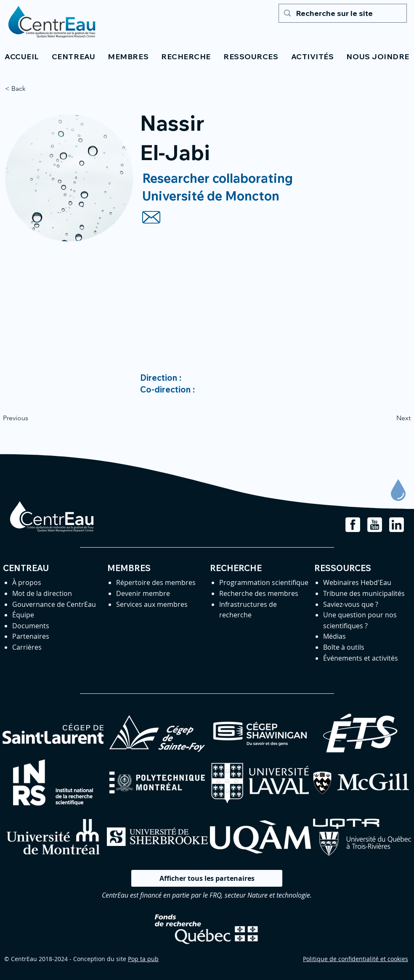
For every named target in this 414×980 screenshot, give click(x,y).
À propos (27, 582)
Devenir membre (143, 593)
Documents (31, 626)
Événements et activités (361, 658)
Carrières (27, 647)
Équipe (23, 615)
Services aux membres (152, 604)
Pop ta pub (143, 959)
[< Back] (33, 89)
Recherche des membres (259, 593)
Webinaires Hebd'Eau (357, 582)
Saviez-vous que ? (351, 604)
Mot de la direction (42, 593)
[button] (73, 57)
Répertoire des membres (156, 582)
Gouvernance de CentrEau (54, 604)
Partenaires (31, 636)
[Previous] (31, 418)
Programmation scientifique (264, 582)
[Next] (390, 418)
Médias (334, 636)
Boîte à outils (344, 647)
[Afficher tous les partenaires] (207, 878)
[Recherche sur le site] (342, 13)
